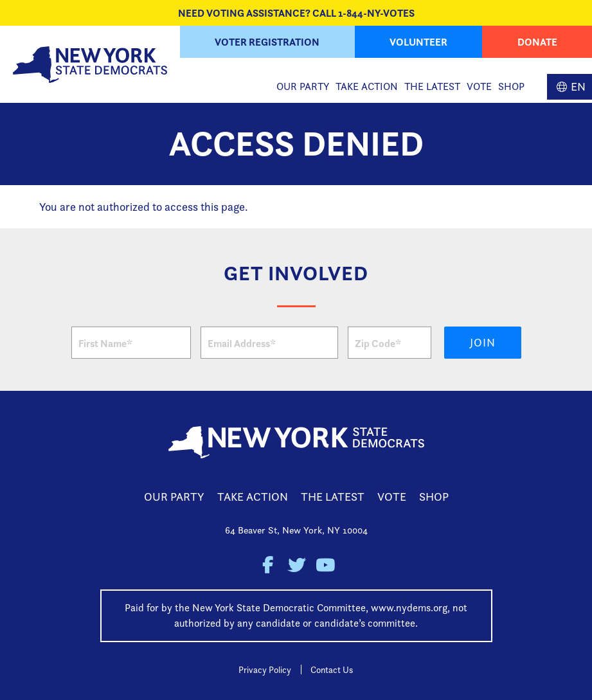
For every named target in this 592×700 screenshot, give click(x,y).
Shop (511, 86)
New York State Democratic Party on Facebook (267, 565)
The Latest (432, 86)
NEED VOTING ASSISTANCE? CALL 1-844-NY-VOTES (296, 13)
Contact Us (332, 669)
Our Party (303, 86)
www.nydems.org (409, 608)
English (570, 87)
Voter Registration (267, 42)
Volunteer (418, 42)
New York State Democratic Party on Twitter (296, 565)
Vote (479, 86)
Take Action (367, 86)
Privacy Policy (265, 669)
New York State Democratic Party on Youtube (325, 565)
